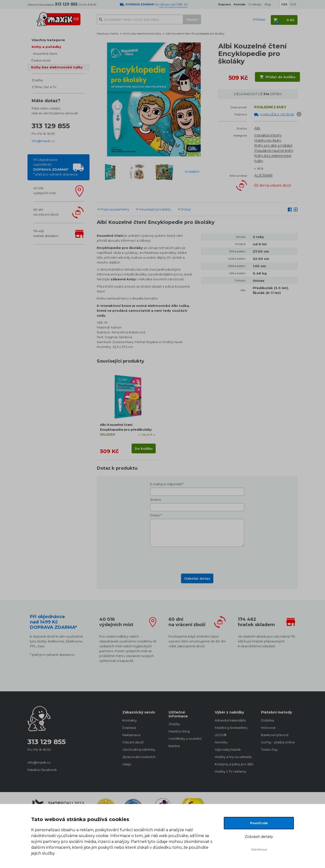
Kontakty (130, 720)
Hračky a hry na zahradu (233, 757)
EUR (293, 4)
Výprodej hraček (228, 749)
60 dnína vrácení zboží (46, 212)
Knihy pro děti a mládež (273, 146)
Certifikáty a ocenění (185, 739)
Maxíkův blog (179, 731)
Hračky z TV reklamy (230, 771)
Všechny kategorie (48, 40)
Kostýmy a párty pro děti (233, 764)
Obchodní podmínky (139, 749)
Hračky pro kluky (268, 140)
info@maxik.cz (43, 141)
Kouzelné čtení (45, 54)
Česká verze (41, 60)
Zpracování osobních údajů (139, 760)
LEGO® (221, 735)
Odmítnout (259, 849)
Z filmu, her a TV (44, 87)
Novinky (221, 742)
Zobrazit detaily (259, 836)
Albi (257, 128)
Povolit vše (259, 823)
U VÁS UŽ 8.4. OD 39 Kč (277, 114)
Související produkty (155, 209)
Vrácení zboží (133, 742)
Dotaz (186, 209)
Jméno (156, 500)
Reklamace (131, 735)
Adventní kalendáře (230, 720)
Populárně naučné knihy (274, 151)
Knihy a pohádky (46, 47)
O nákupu (255, 4)
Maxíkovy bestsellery (231, 728)
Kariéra (174, 746)
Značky (37, 80)
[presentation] (197, 559)
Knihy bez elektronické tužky (57, 67)
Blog (268, 4)
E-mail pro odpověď (166, 484)
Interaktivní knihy (268, 135)
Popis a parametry (115, 209)
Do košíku (144, 448)
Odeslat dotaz (197, 578)
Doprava (129, 728)
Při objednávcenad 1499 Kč (56, 167)
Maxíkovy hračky (108, 34)
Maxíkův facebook (42, 770)
